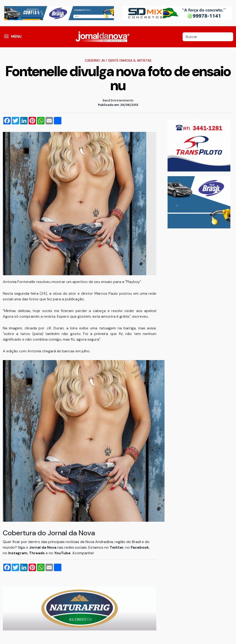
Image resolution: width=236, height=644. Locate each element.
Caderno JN (95, 60)
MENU (16, 36)
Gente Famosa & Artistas (130, 60)
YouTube (62, 553)
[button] (6, 37)
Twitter (117, 547)
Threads (37, 553)
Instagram (18, 553)
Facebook (140, 547)
